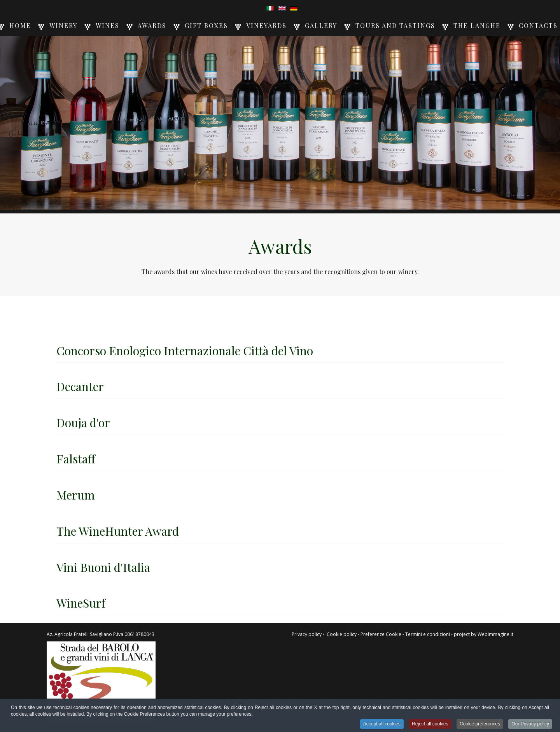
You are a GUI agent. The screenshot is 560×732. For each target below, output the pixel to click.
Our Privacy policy (530, 725)
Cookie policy (342, 634)
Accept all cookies (382, 725)
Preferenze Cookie (381, 634)
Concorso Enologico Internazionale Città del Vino (185, 351)
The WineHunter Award (118, 531)
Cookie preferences (480, 725)
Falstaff (76, 459)
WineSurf (81, 603)
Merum (76, 495)
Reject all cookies (430, 725)
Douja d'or (83, 423)
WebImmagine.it (495, 634)
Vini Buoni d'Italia (103, 567)
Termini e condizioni (428, 634)
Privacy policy (307, 634)
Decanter (80, 386)
